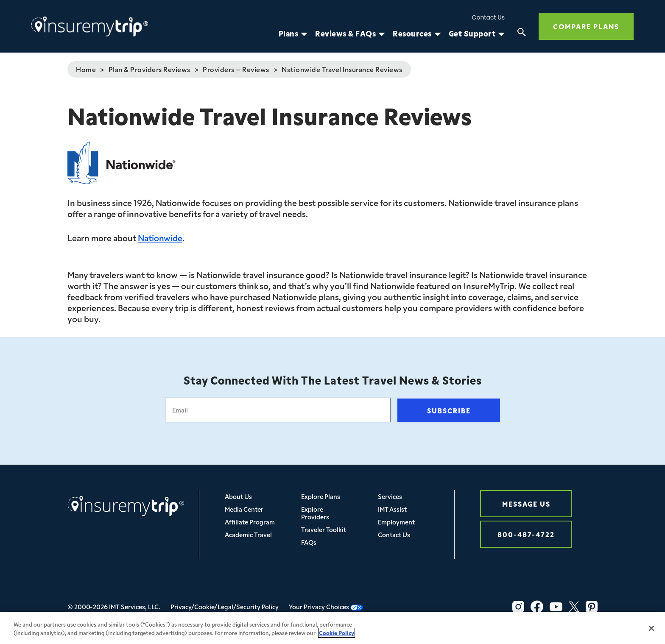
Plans (289, 33)
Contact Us (488, 18)
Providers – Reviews (236, 69)
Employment (396, 522)
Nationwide (160, 237)
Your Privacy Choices (326, 606)
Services (390, 496)
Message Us (526, 503)
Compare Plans (586, 26)
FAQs (309, 542)
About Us (238, 496)
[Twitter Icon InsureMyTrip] (574, 607)
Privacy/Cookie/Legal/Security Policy (225, 606)
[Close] (651, 632)
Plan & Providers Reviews (149, 69)
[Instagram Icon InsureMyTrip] (518, 607)
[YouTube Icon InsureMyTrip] (556, 607)
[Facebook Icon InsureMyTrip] (537, 607)
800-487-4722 (526, 534)
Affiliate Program (250, 522)
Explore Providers (315, 513)
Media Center (244, 509)
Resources (412, 33)
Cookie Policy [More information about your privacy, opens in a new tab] (337, 637)
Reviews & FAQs (345, 33)
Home (86, 69)
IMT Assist (392, 509)
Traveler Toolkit (324, 529)
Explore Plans (321, 496)
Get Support (472, 33)
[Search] (522, 33)
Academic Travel (248, 534)
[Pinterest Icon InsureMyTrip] (592, 607)
